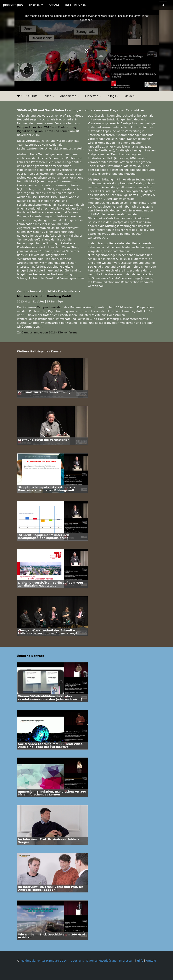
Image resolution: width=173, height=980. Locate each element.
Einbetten (93, 96)
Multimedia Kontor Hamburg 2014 (44, 961)
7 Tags (113, 96)
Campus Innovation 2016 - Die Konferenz (49, 333)
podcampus (13, 5)
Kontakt (151, 961)
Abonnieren (70, 96)
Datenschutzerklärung (101, 961)
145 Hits (32, 96)
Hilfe (140, 961)
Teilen (49, 96)
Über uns (77, 961)
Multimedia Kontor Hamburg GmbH (44, 296)
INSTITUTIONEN (76, 5)
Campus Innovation (50, 307)
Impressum (127, 961)
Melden (130, 96)
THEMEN (36, 5)
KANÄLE (54, 5)
